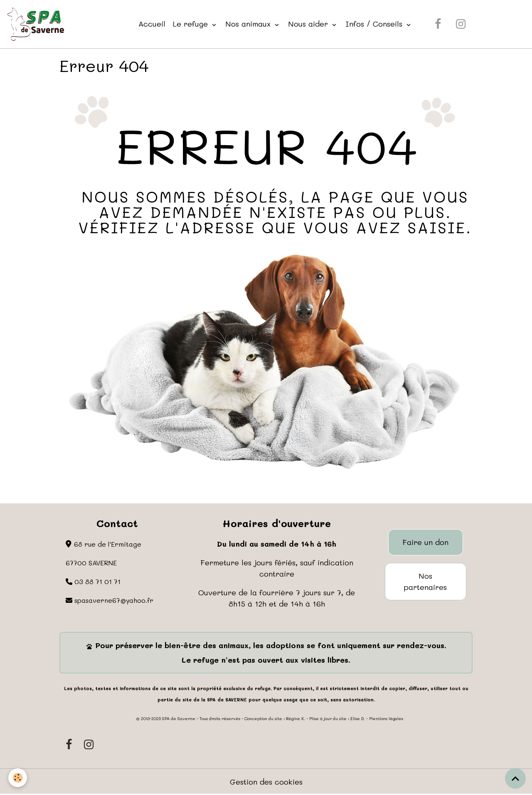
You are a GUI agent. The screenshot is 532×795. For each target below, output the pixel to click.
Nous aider (309, 24)
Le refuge (192, 24)
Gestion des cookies (266, 782)
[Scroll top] (515, 778)
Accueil (152, 24)
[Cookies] (18, 778)
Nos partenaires (425, 581)
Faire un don (425, 542)
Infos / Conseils (375, 24)
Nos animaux (249, 24)
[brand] (38, 24)
